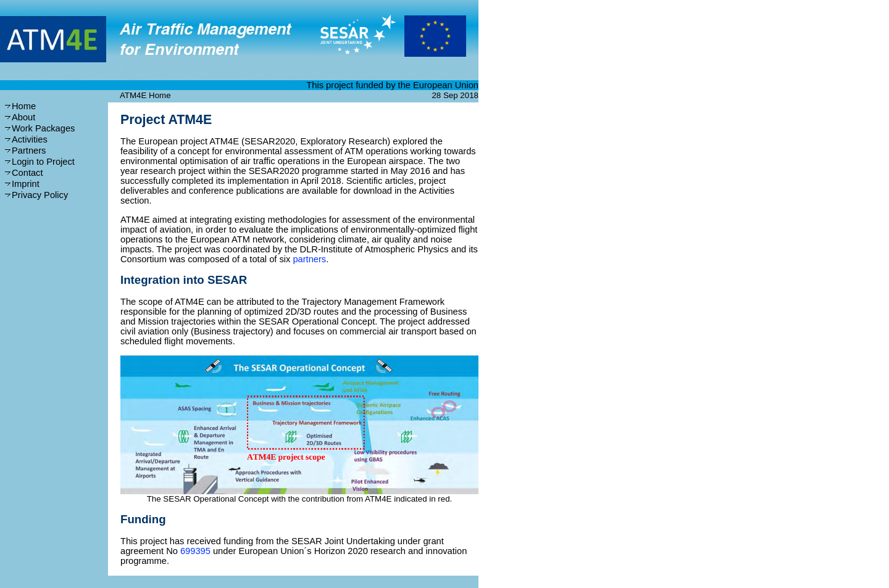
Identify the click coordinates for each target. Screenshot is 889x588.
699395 (195, 551)
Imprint (26, 184)
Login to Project (43, 162)
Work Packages (43, 128)
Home (24, 106)
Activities (30, 139)
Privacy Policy (40, 195)
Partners (29, 151)
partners (309, 259)
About (23, 117)
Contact (27, 173)
